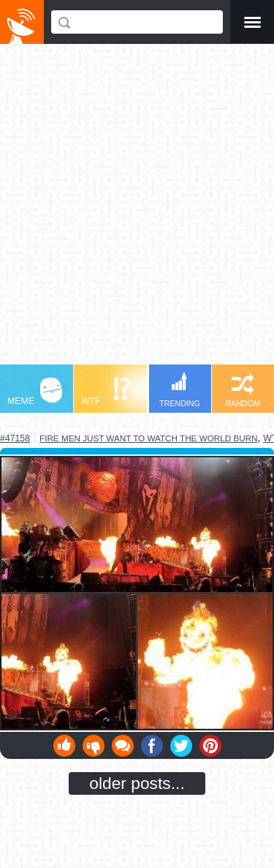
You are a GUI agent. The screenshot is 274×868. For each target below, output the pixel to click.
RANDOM (242, 390)
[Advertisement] (137, 211)
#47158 (15, 438)
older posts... (137, 783)
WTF (106, 392)
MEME (35, 392)
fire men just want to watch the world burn (148, 438)
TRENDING (180, 390)
